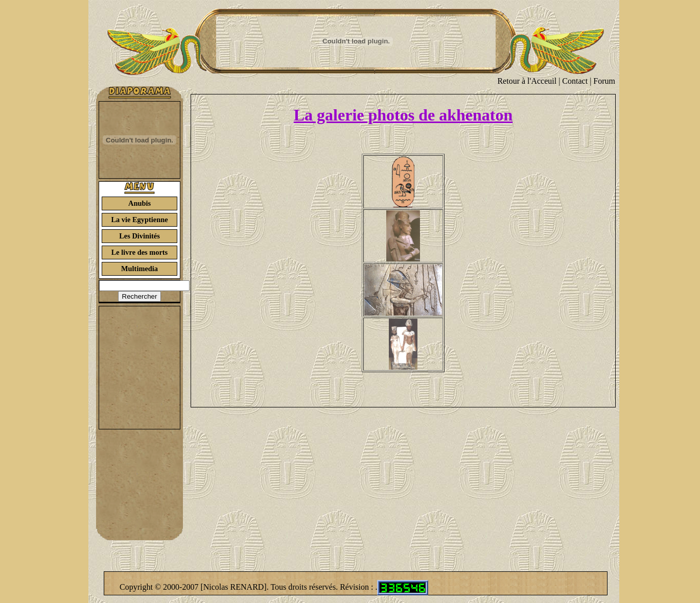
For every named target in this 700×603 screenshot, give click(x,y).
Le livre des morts (139, 252)
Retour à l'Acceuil (527, 81)
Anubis (139, 203)
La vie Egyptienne (139, 220)
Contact (575, 81)
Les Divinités (139, 236)
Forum (604, 81)
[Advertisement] (139, 368)
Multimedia (139, 269)
